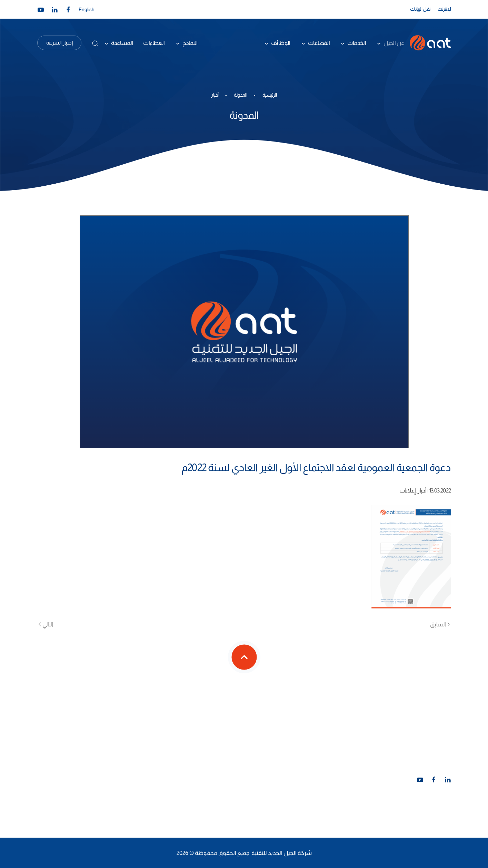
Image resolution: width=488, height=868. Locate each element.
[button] (95, 43)
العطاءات (154, 43)
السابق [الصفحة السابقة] (440, 624)
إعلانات (407, 490)
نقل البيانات (420, 9)
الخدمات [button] (357, 43)
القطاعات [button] (319, 43)
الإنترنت (444, 9)
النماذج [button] (190, 43)
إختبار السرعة (59, 43)
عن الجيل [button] (394, 43)
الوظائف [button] (281, 43)
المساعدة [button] (122, 43)
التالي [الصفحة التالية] (46, 624)
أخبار (422, 490)
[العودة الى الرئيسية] (430, 43)
